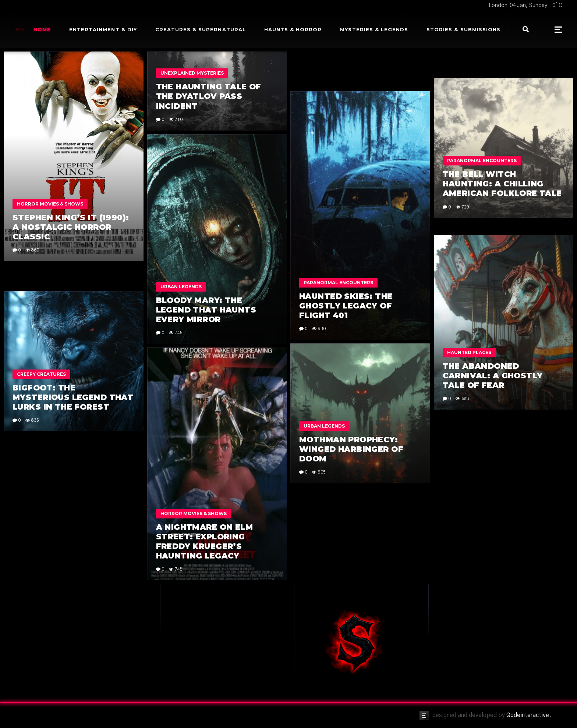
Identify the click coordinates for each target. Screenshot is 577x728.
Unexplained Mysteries (192, 73)
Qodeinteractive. (529, 715)
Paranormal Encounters (482, 160)
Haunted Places (469, 352)
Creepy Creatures (41, 374)
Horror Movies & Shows (50, 204)
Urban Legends (181, 287)
